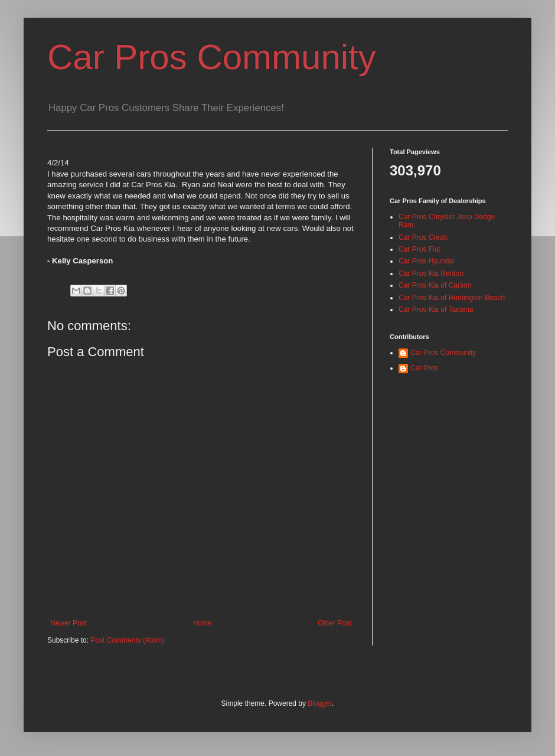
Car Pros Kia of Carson (435, 285)
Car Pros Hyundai (427, 261)
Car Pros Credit (423, 237)
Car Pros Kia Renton (431, 273)
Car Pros (424, 368)
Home (203, 623)
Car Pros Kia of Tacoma (436, 309)
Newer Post (68, 623)
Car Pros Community (212, 57)
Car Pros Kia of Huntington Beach (452, 298)
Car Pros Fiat (419, 249)
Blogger (320, 703)
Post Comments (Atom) (127, 640)
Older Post (334, 623)
